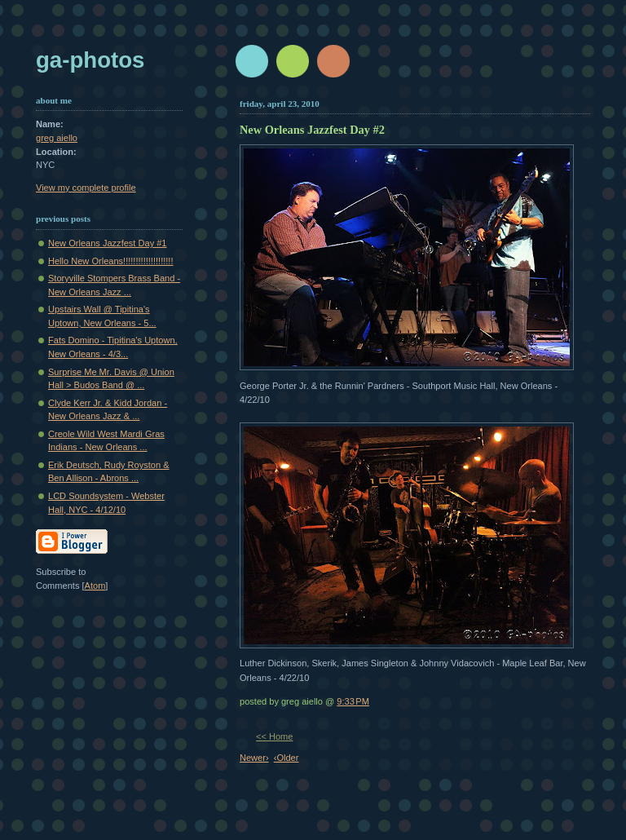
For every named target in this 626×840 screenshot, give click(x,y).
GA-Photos (90, 60)
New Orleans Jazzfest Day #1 (108, 243)
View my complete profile (86, 188)
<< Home (274, 736)
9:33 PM (353, 701)
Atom (95, 586)
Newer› (254, 758)
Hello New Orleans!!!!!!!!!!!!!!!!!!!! (110, 261)
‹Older (287, 758)
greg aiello (57, 138)
